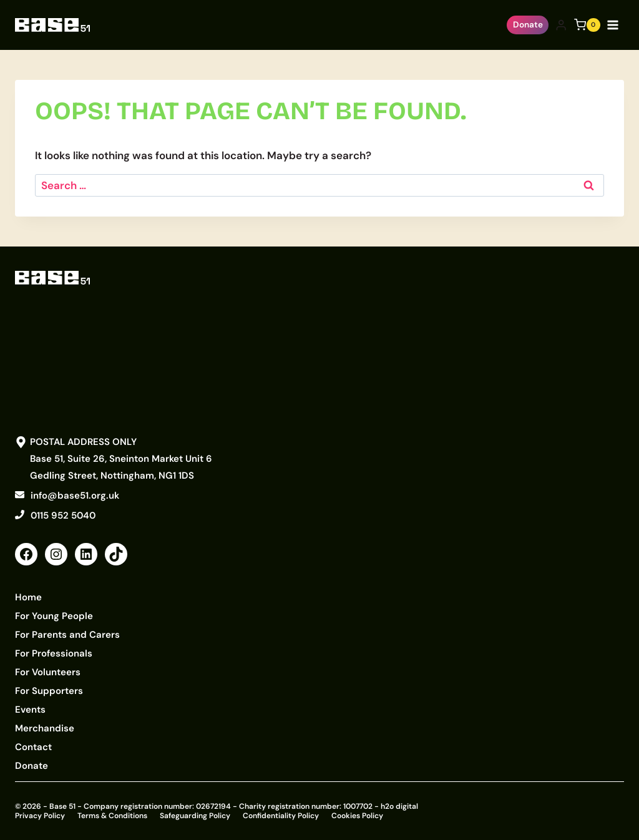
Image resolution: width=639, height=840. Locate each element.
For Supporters (49, 691)
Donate (528, 25)
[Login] (561, 25)
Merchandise (45, 728)
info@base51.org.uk (75, 496)
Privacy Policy (40, 816)
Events (30, 710)
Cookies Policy (357, 816)
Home (28, 597)
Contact (33, 747)
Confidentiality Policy (281, 816)
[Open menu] (615, 25)
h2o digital (399, 806)
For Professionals (54, 653)
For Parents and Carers (67, 635)
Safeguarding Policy (195, 816)
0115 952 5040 (63, 515)
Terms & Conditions (112, 816)
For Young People (54, 616)
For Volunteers (48, 672)
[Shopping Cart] (587, 25)
